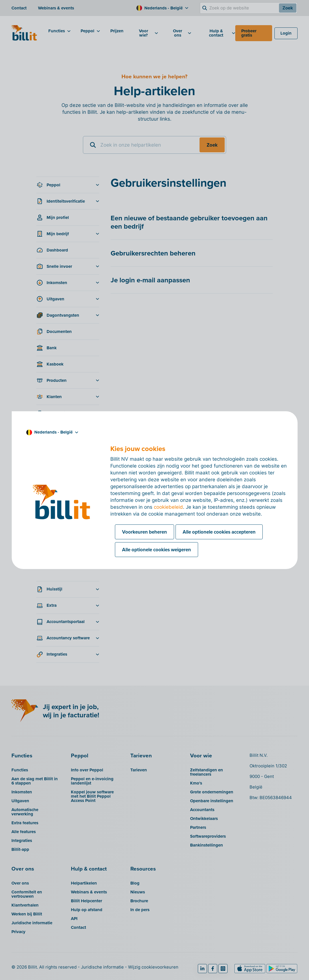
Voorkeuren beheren (144, 532)
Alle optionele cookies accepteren (219, 532)
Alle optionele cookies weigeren (157, 550)
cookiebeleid (168, 507)
